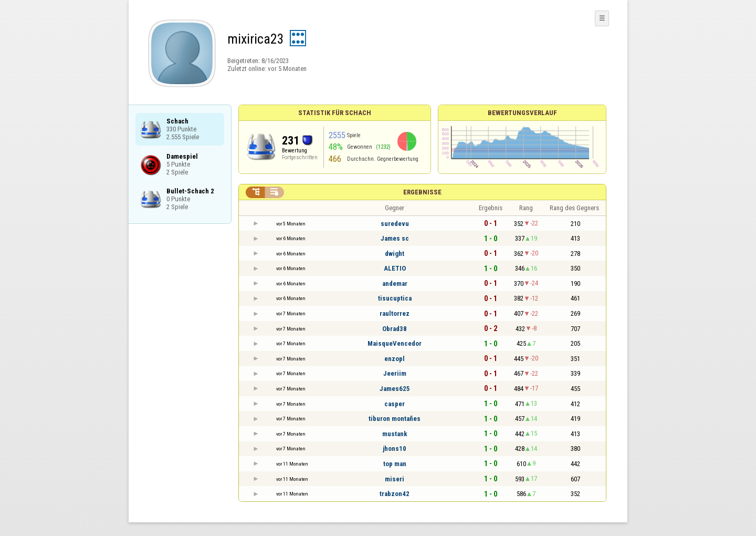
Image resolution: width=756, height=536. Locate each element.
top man (395, 464)
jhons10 (395, 449)
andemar (395, 284)
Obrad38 (395, 329)
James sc (395, 238)
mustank (395, 434)
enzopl (395, 359)
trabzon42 (395, 494)
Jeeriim (395, 373)
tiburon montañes (395, 419)
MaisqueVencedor (395, 343)
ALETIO (395, 268)
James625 (395, 389)
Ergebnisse (422, 192)
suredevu (395, 224)
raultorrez (395, 313)
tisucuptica (395, 298)
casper (395, 404)
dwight (395, 254)
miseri (395, 479)
